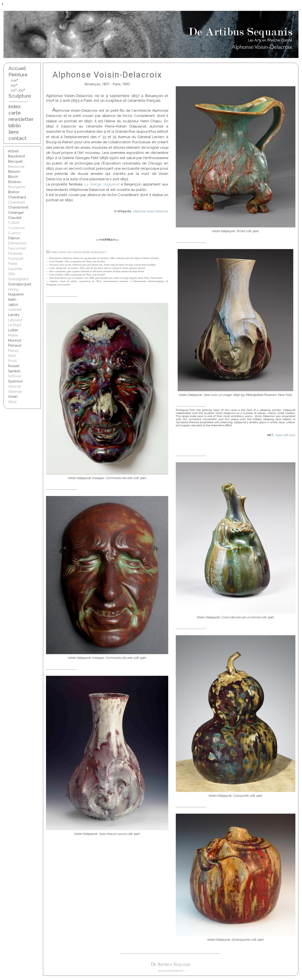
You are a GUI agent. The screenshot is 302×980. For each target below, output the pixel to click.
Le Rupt (15, 325)
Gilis (11, 274)
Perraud (15, 345)
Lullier (13, 330)
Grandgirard (18, 279)
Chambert (17, 202)
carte (15, 113)
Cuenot (14, 233)
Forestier (15, 254)
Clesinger (16, 213)
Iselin (12, 299)
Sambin (14, 371)
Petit (12, 356)
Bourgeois (17, 187)
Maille (13, 335)
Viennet (15, 386)
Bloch (13, 177)
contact (17, 138)
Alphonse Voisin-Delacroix (151, 211)
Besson (14, 172)
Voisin (13, 397)
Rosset (14, 366)
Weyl (12, 402)
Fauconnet (17, 248)
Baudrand (16, 156)
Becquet (15, 161)
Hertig (13, 289)
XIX (14, 86)
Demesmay (17, 243)
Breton (14, 192)
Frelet (13, 264)
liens (14, 132)
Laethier (15, 310)
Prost (12, 361)
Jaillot (13, 305)
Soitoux (15, 376)
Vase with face (285, 435)
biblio (15, 125)
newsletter (20, 119)
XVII (15, 81)
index (15, 106)
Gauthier (15, 269)
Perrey (13, 351)
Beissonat (16, 167)
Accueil (17, 68)
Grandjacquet (20, 284)
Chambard (17, 197)
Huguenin (16, 294)
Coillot (14, 223)
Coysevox (16, 228)
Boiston (15, 182)
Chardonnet (18, 207)
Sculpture (20, 96)
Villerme (15, 392)
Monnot (15, 340)
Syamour (15, 381)
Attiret (13, 151)
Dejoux (14, 238)
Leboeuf (15, 320)
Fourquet (16, 258)
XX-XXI (18, 90)
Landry (14, 315)
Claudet (15, 218)
